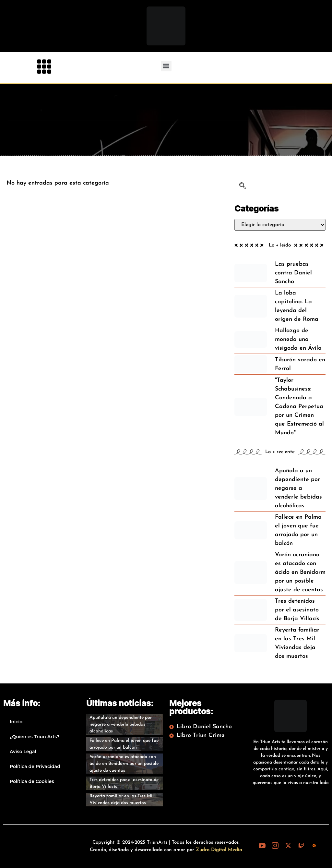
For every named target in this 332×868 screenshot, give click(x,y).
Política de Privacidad (35, 766)
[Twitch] (301, 846)
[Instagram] (275, 846)
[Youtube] (262, 846)
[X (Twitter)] (288, 846)
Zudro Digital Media (219, 850)
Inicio (16, 722)
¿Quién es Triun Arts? (35, 737)
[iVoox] (314, 846)
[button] (166, 66)
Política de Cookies (32, 781)
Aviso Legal (23, 752)
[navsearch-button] (243, 187)
